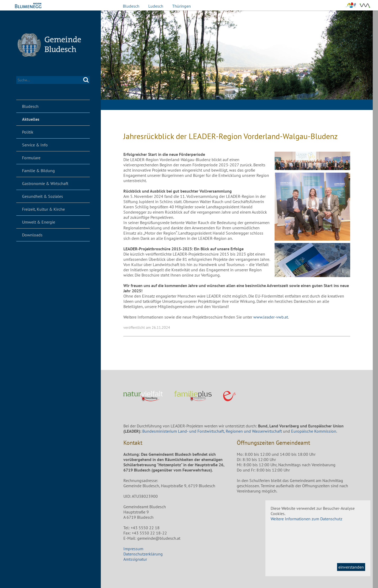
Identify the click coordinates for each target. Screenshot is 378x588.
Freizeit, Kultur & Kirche (43, 209)
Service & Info (35, 145)
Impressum (133, 549)
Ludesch (156, 6)
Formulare (31, 158)
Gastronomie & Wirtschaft (45, 183)
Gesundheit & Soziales (43, 196)
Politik (28, 132)
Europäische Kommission (314, 431)
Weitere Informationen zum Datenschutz (306, 519)
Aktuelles (31, 119)
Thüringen (182, 6)
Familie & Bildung (38, 171)
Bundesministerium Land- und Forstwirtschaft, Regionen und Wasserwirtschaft (212, 431)
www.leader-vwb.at (271, 317)
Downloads (32, 235)
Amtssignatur (135, 559)
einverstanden (351, 567)
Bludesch (131, 6)
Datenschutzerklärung (143, 554)
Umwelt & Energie (39, 222)
